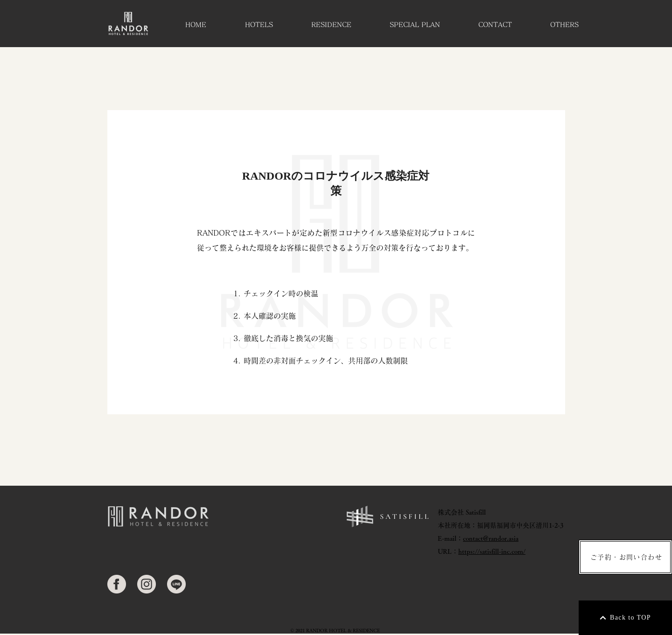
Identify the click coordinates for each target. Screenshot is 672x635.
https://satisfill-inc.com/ (492, 551)
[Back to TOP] (625, 618)
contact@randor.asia (491, 538)
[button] (259, 25)
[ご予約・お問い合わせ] (625, 557)
